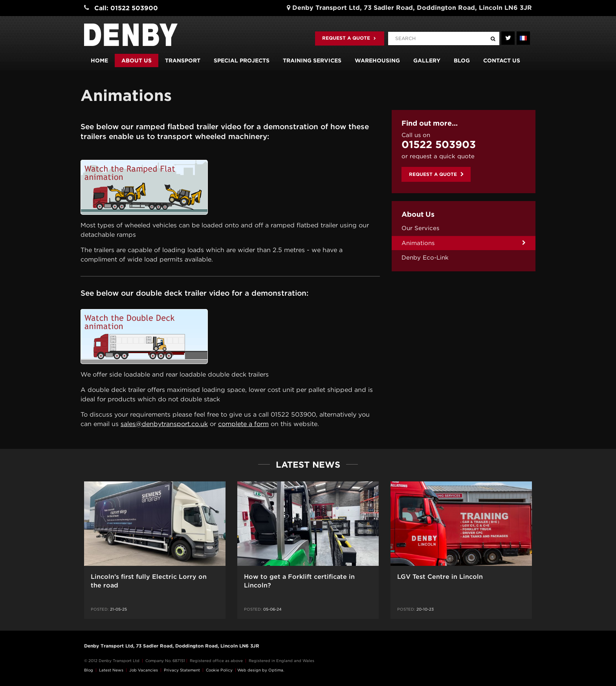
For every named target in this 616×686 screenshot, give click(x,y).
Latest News (111, 670)
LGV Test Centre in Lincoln (440, 577)
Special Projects (242, 60)
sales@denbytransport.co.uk (164, 424)
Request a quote (349, 38)
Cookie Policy (219, 670)
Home (99, 60)
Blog (462, 60)
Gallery (427, 60)
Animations (418, 243)
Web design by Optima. (261, 670)
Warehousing (377, 60)
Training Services (312, 60)
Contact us (502, 60)
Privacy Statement (182, 670)
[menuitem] (464, 228)
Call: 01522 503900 (126, 8)
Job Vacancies (144, 670)
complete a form (243, 424)
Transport (183, 60)
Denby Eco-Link (425, 258)
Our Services (420, 228)
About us (137, 60)
